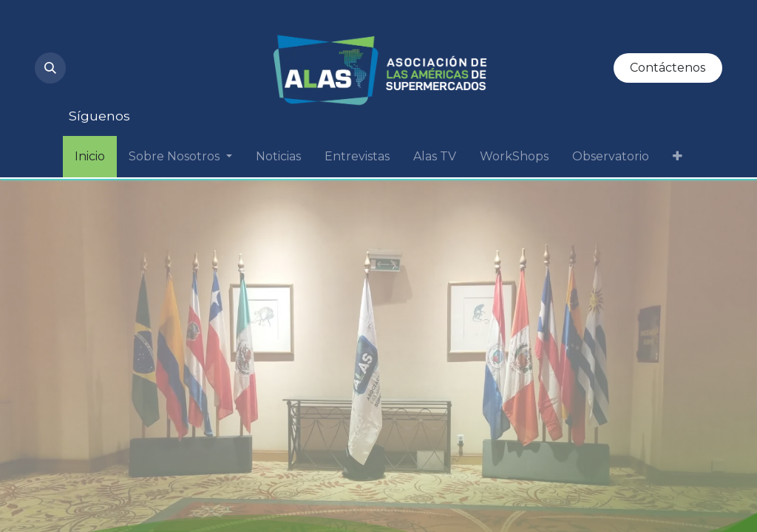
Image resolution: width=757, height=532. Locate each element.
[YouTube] (143, 35)
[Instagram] (92, 35)
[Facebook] (143, 83)
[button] (50, 68)
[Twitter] (92, 83)
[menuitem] (90, 157)
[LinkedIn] (193, 35)
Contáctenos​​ (668, 68)
